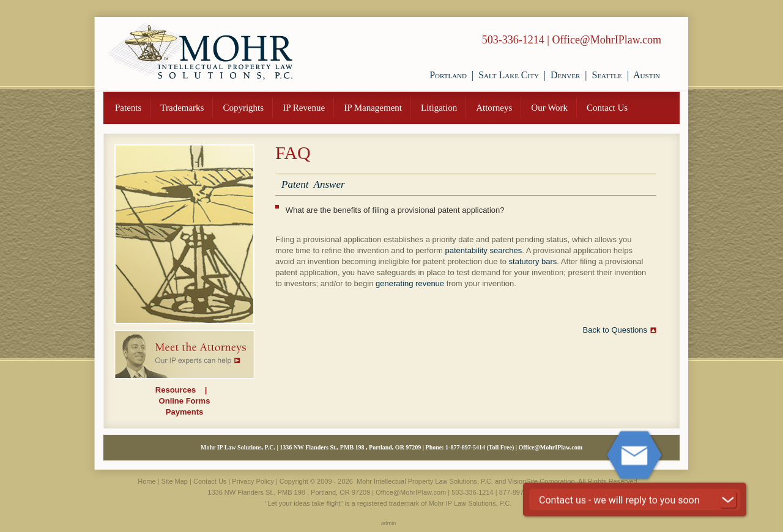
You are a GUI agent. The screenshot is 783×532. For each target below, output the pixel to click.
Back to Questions (615, 330)
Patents (128, 108)
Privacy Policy (253, 481)
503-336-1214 (513, 40)
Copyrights (243, 108)
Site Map (175, 481)
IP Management (373, 108)
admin (389, 523)
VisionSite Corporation (541, 481)
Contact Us (607, 108)
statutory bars (533, 261)
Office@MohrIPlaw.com (607, 40)
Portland (448, 75)
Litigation (439, 108)
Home (147, 481)
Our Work (549, 108)
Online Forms (185, 401)
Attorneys (494, 108)
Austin (647, 75)
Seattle (607, 75)
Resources (176, 390)
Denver (565, 75)
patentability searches (483, 250)
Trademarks (182, 108)
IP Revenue (304, 108)
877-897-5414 (520, 492)
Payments (184, 412)
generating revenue (410, 283)
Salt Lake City (509, 75)
